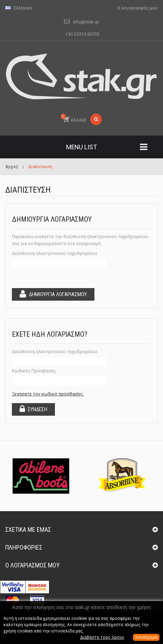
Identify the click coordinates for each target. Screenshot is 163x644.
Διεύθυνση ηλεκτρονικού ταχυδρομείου (55, 253)
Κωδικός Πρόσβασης (34, 371)
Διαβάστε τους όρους (102, 637)
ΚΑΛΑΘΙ (73, 118)
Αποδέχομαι (146, 637)
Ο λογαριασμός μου (33, 565)
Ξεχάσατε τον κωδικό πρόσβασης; (48, 394)
